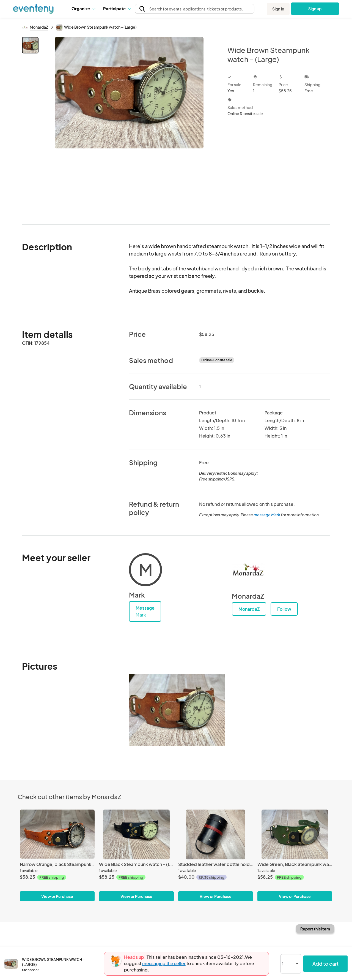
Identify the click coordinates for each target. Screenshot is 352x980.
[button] (83, 9)
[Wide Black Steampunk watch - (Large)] (136, 834)
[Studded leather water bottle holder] (216, 834)
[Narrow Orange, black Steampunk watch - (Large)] (57, 834)
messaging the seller (164, 963)
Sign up (315, 9)
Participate (117, 8)
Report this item (315, 929)
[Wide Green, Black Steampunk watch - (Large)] (295, 834)
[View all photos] (129, 126)
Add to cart (325, 964)
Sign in (278, 9)
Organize (83, 8)
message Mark (267, 515)
